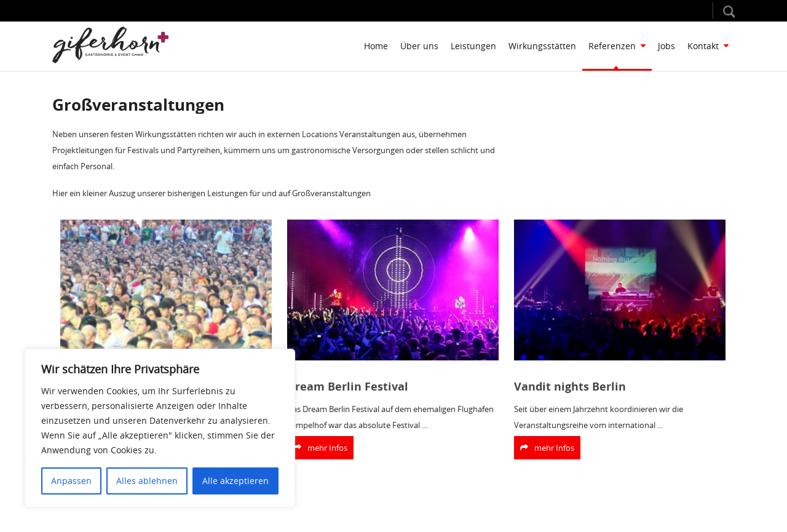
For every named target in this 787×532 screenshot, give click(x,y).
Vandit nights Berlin (570, 387)
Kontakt (708, 46)
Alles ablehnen (147, 481)
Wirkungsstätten (542, 46)
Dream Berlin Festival (348, 387)
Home (376, 46)
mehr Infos (320, 448)
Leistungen (473, 46)
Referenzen (617, 46)
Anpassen (71, 481)
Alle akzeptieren (235, 481)
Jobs (666, 46)
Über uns (419, 46)
